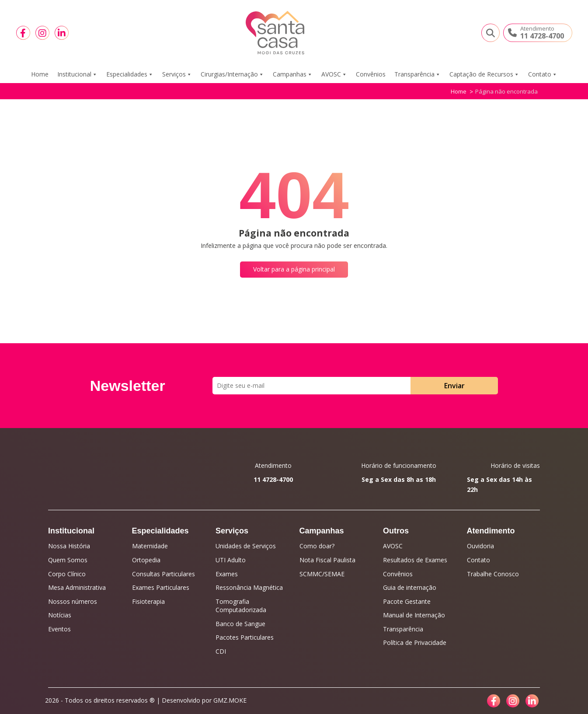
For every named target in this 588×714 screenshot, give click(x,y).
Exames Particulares (161, 587)
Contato (543, 74)
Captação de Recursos (484, 74)
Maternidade (150, 546)
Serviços (177, 74)
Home (40, 74)
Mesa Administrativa (77, 587)
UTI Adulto (231, 560)
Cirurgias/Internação (232, 74)
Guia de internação (410, 587)
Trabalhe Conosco (493, 574)
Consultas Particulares (164, 574)
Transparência (418, 74)
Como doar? (317, 546)
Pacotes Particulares (245, 637)
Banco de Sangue (240, 624)
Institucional (77, 74)
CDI (221, 651)
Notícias (60, 615)
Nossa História (69, 546)
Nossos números (73, 601)
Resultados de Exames (415, 560)
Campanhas (293, 74)
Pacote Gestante (407, 601)
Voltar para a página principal (294, 269)
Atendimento (491, 531)
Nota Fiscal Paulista (327, 560)
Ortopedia (146, 560)
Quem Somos (68, 560)
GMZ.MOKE (230, 700)
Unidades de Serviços (246, 546)
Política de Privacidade (415, 643)
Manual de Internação (414, 615)
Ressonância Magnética (249, 587)
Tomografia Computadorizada (241, 606)
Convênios (371, 74)
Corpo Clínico (67, 574)
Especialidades (130, 74)
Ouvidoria (480, 546)
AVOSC (334, 74)
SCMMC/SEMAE (322, 574)
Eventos (59, 629)
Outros (396, 531)
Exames (227, 574)
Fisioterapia (148, 601)
